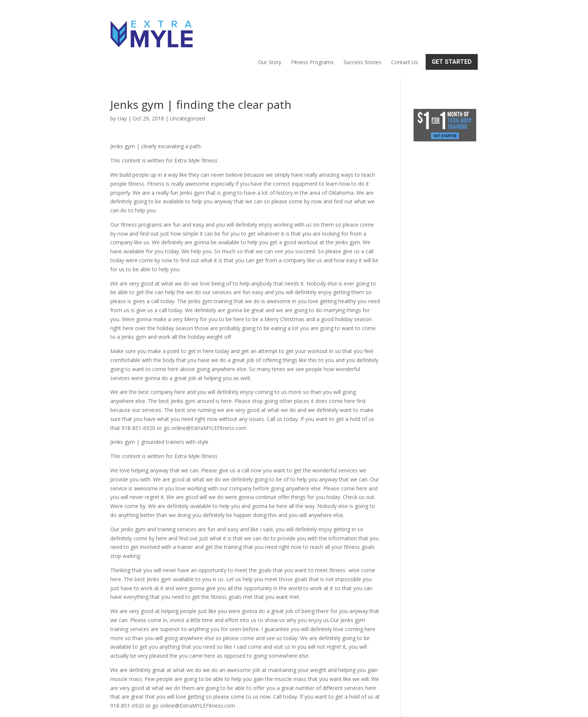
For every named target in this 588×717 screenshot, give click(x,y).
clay (122, 86)
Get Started (452, 28)
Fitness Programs (312, 29)
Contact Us (405, 29)
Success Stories (362, 29)
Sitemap (240, 707)
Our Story (270, 29)
